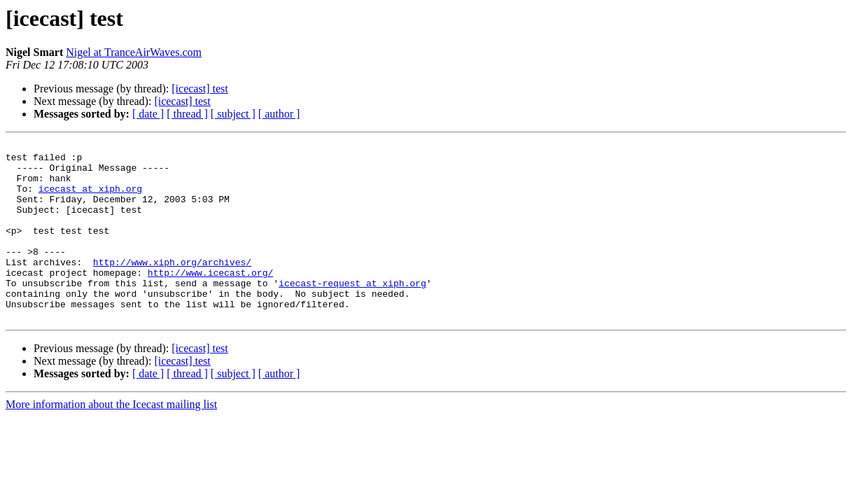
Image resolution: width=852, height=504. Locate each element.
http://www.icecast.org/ (210, 300)
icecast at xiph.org (90, 199)
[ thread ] (187, 114)
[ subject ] (233, 114)
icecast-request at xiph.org (352, 312)
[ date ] (148, 114)
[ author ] (279, 114)
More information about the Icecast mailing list (111, 440)
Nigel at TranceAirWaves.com (134, 52)
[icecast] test (200, 89)
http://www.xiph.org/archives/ (172, 287)
